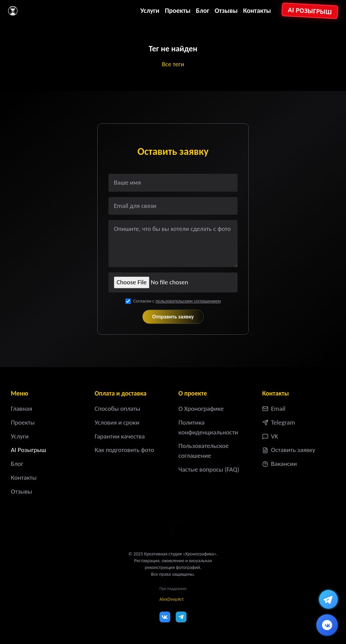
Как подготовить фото (124, 450)
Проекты (178, 10)
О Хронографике (201, 409)
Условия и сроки (117, 422)
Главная (21, 409)
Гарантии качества (120, 436)
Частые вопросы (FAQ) (209, 469)
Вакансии (280, 464)
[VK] (165, 617)
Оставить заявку (289, 450)
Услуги (150, 10)
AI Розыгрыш (310, 11)
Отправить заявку (173, 317)
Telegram (279, 422)
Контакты (257, 10)
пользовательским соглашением (188, 301)
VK (270, 436)
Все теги (173, 64)
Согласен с (177, 301)
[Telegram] (181, 617)
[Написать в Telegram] (328, 599)
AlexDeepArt (172, 599)
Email (274, 409)
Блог (203, 10)
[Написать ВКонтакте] (327, 625)
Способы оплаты (117, 409)
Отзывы (226, 10)
